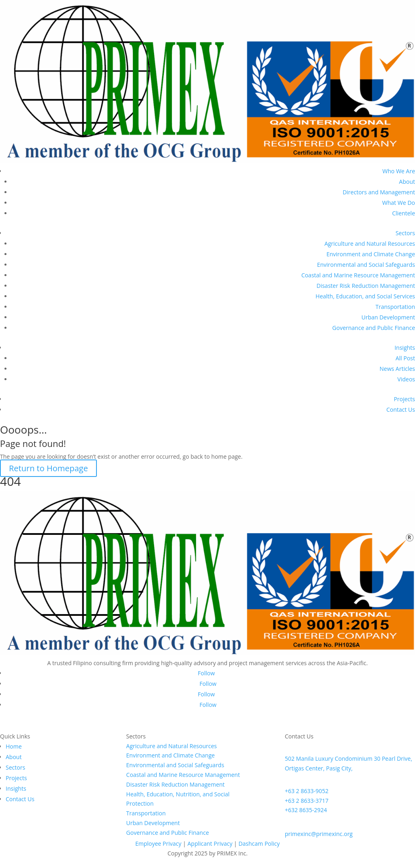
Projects (404, 399)
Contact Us (401, 410)
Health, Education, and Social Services (365, 296)
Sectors (405, 233)
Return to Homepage (48, 468)
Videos (406, 379)
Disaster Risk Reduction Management (366, 286)
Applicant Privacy (210, 844)
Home (14, 746)
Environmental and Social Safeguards (366, 265)
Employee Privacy (158, 844)
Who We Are (399, 171)
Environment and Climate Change (371, 254)
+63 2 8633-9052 (307, 791)
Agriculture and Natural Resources (370, 244)
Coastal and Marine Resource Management (358, 275)
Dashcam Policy (259, 844)
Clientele (403, 213)
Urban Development (388, 317)
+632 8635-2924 (306, 810)
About (407, 182)
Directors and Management (379, 192)
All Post (405, 358)
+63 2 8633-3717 (307, 801)
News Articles (397, 369)
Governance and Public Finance (374, 328)
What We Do (399, 203)
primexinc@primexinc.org (319, 834)
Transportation (395, 307)
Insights (405, 348)
